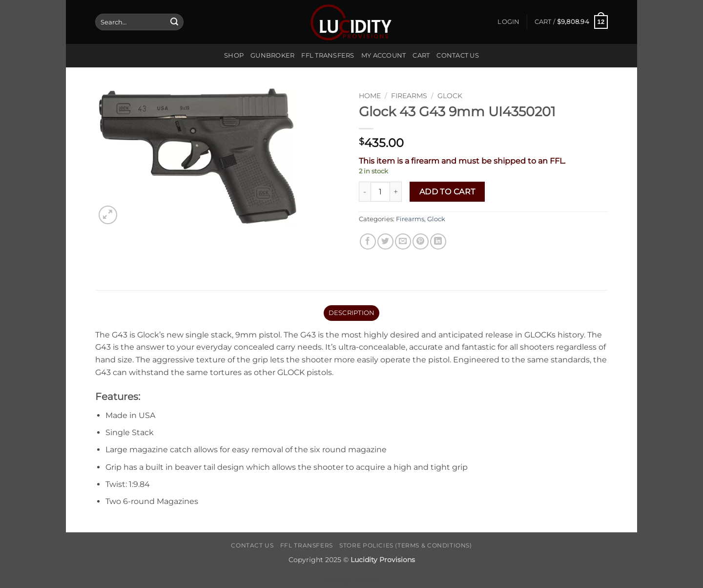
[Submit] (174, 22)
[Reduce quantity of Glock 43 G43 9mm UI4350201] (365, 191)
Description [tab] (352, 313)
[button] (508, 22)
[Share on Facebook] (368, 241)
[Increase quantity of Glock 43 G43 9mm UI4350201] (396, 191)
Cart (421, 55)
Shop (234, 55)
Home (370, 96)
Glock (450, 96)
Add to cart (447, 192)
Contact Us (458, 55)
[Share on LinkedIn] (438, 241)
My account (384, 55)
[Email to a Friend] (403, 241)
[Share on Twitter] (385, 241)
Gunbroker (272, 55)
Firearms (409, 96)
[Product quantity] (380, 191)
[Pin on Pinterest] (421, 241)
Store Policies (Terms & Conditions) (405, 545)
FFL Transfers (328, 55)
